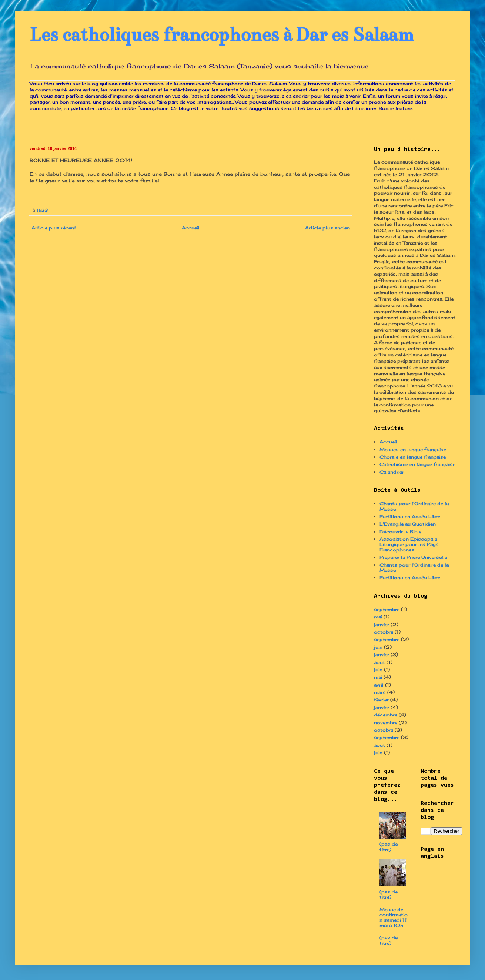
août (379, 662)
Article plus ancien (327, 228)
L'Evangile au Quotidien (408, 524)
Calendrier (392, 472)
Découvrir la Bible (400, 532)
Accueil (191, 228)
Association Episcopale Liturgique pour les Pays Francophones (409, 544)
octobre (384, 632)
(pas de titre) (389, 847)
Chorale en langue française (413, 457)
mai (378, 617)
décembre (386, 715)
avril (379, 685)
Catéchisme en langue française (417, 464)
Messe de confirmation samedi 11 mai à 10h (394, 917)
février (381, 700)
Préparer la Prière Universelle (413, 557)
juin (378, 647)
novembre (386, 723)
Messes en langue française (413, 449)
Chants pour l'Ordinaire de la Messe (414, 506)
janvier (382, 625)
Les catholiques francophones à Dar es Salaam (222, 35)
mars (380, 692)
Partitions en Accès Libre (410, 516)
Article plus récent (54, 228)
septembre (387, 609)
